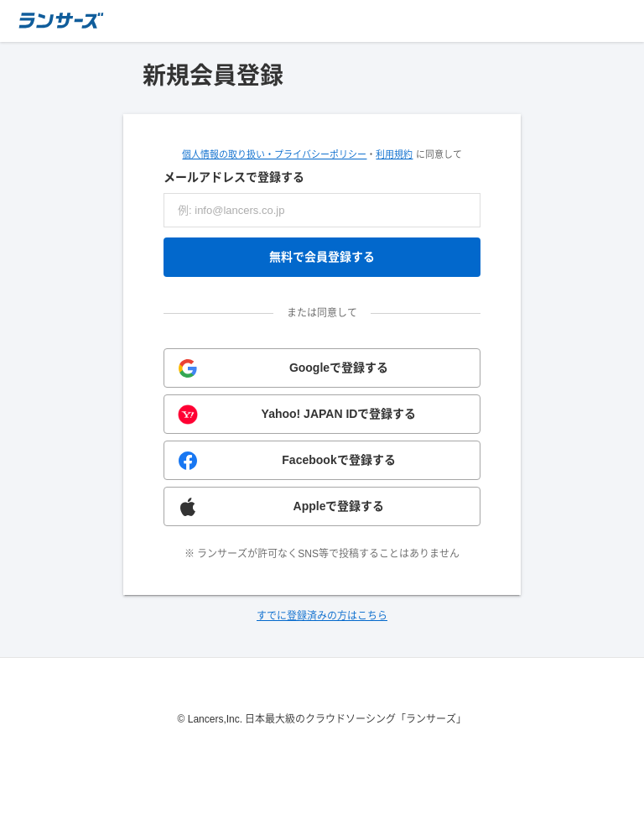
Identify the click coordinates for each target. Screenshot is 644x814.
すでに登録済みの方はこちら (322, 616)
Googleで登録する (339, 368)
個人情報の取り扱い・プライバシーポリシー (274, 154)
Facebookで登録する (338, 460)
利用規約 (394, 154)
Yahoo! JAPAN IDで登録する (339, 414)
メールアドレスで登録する (234, 177)
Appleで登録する (339, 506)
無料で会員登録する (322, 257)
